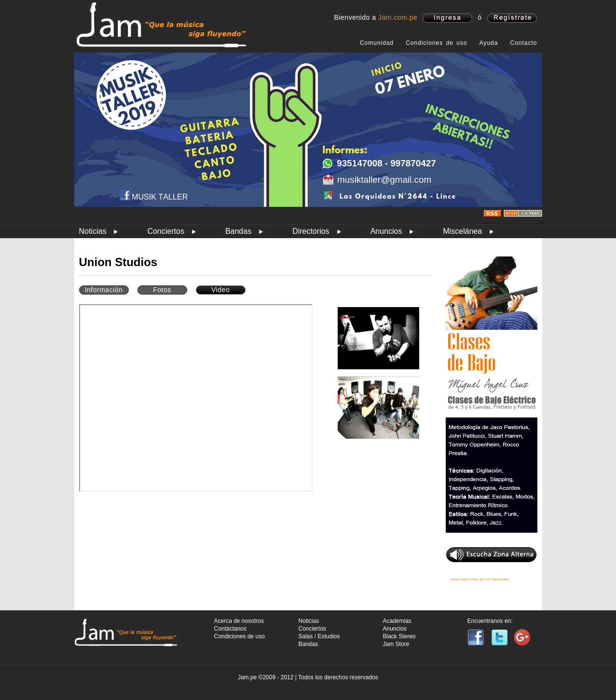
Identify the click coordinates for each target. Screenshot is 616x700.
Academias (397, 621)
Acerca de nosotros (239, 621)
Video (220, 290)
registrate (512, 18)
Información (104, 290)
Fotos (162, 290)
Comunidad (377, 43)
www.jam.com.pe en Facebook (480, 579)
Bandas (238, 231)
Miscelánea (462, 231)
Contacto (523, 43)
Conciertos (165, 231)
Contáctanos (230, 629)
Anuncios (386, 231)
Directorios (311, 231)
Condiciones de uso (436, 43)
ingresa (447, 18)
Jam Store (396, 644)
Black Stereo (399, 636)
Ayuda (489, 43)
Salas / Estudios (319, 636)
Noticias (93, 231)
